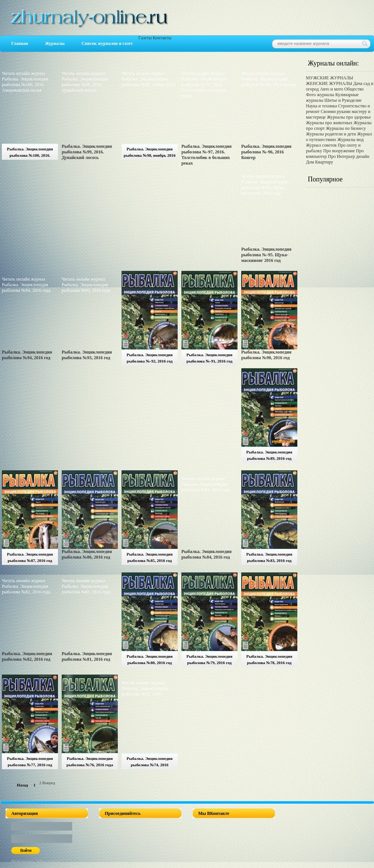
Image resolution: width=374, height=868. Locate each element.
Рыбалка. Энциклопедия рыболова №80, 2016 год (149, 659)
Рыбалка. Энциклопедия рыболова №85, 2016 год (149, 557)
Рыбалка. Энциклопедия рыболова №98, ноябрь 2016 (150, 152)
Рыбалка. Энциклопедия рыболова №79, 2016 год (209, 659)
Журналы (55, 43)
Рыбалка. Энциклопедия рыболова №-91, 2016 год (209, 358)
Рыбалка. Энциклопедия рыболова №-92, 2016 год (149, 358)
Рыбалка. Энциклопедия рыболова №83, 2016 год (269, 557)
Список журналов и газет (107, 43)
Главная (20, 43)
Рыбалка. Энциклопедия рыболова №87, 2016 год (30, 557)
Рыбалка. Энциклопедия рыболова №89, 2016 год (269, 455)
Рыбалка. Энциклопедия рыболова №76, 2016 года (90, 762)
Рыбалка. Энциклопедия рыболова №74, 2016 (149, 762)
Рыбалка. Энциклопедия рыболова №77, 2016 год (30, 762)
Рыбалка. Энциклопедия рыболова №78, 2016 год (269, 659)
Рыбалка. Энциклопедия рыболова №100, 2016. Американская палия (30, 153)
